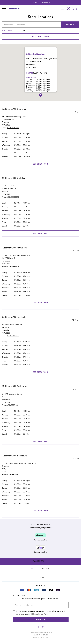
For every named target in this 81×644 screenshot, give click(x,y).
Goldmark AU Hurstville (14, 317)
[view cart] (78, 9)
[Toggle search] (62, 8)
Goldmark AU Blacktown (14, 456)
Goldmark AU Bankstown (15, 386)
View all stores (7, 30)
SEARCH (70, 25)
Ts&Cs (33, 614)
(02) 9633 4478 (13, 267)
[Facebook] (38, 627)
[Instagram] (43, 627)
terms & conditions (41, 638)
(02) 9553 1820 (13, 197)
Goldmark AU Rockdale (14, 178)
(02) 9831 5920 (13, 475)
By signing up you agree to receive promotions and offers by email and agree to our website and (41, 613)
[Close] (54, 50)
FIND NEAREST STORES (40, 36)
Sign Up (40, 620)
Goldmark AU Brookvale (14, 109)
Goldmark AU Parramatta (15, 248)
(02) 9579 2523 (13, 336)
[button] (41, 95)
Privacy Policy (43, 614)
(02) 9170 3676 (13, 128)
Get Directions (41, 164)
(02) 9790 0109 (13, 405)
